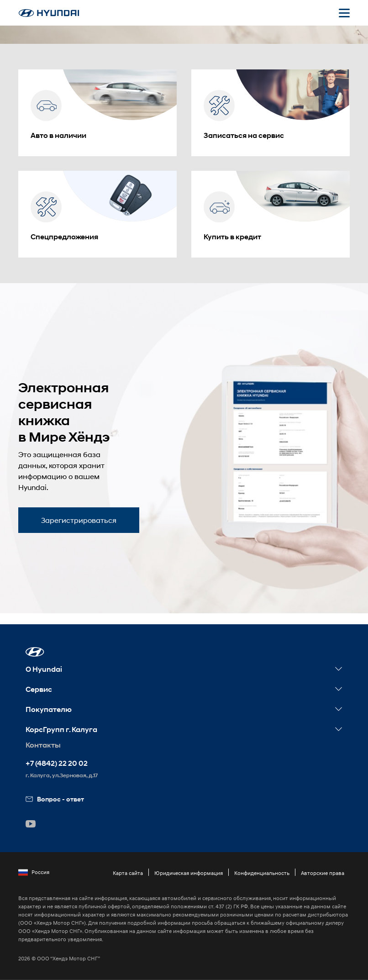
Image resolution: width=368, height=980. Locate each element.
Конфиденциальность (262, 873)
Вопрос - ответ (55, 799)
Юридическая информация (189, 873)
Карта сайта (128, 873)
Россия (34, 872)
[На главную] (49, 13)
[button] (35, 652)
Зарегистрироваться (79, 520)
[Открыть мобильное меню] (344, 13)
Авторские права (323, 873)
